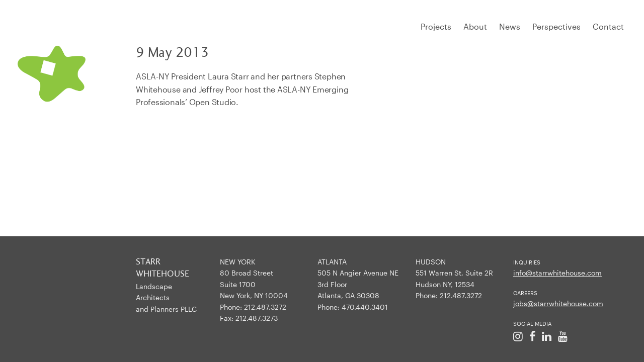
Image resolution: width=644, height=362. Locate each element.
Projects (436, 26)
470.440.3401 (365, 307)
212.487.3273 (257, 318)
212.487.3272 (265, 307)
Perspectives (556, 26)
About (475, 26)
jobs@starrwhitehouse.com (558, 303)
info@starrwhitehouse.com (557, 273)
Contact (608, 26)
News (510, 26)
